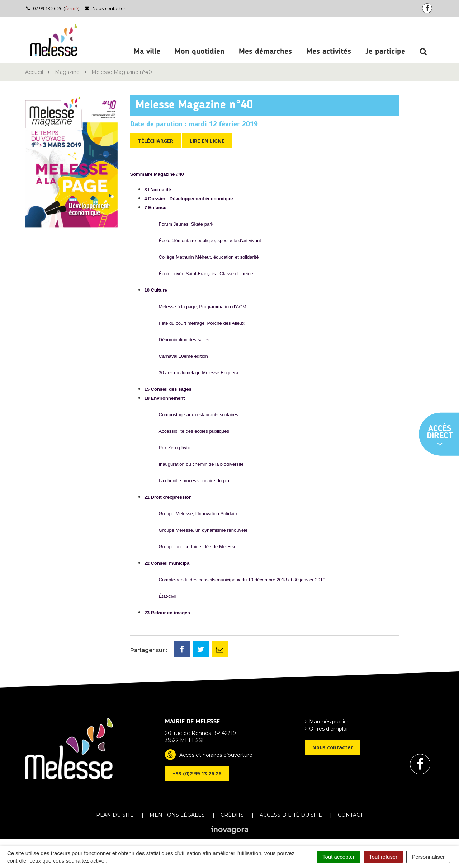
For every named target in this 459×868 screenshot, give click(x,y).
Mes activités (329, 52)
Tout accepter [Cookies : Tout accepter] (339, 857)
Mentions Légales (177, 815)
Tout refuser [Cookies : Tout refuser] (383, 857)
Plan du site (115, 815)
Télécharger (155, 141)
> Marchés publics (327, 722)
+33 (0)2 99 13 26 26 (197, 773)
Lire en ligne (207, 141)
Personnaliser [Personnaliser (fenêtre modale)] (428, 857)
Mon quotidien (200, 52)
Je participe (385, 52)
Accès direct (440, 436)
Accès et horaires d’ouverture (216, 755)
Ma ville (147, 52)
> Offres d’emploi (326, 729)
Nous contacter (105, 8)
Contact (350, 815)
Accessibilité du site (291, 815)
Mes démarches (265, 52)
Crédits (232, 815)
